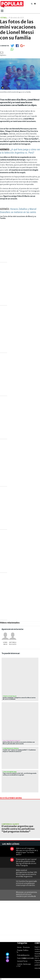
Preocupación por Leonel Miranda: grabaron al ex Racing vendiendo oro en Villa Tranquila (26, 862)
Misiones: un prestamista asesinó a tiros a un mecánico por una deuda (26, 894)
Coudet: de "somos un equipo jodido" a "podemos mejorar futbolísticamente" (19, 751)
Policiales (20, 955)
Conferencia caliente (10, 824)
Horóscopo (27, 964)
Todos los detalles (10, 696)
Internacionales (29, 958)
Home (19, 947)
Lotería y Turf (19, 965)
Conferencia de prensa (11, 748)
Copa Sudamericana (10, 772)
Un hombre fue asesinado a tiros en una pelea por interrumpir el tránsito (26, 883)
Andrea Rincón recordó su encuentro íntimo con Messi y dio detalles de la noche (19, 743)
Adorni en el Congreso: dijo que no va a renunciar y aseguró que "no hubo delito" (27, 851)
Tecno (25, 961)
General (20, 961)
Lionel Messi (5, 643)
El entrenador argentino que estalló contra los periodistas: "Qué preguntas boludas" (18, 829)
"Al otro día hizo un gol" (12, 741)
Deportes (26, 955)
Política (26, 950)
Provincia (26, 947)
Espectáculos (22, 958)
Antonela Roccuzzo (13, 643)
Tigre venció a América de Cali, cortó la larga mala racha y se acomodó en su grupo (20, 774)
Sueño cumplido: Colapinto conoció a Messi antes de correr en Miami (19, 698)
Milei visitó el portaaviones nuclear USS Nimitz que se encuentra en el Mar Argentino (26, 873)
